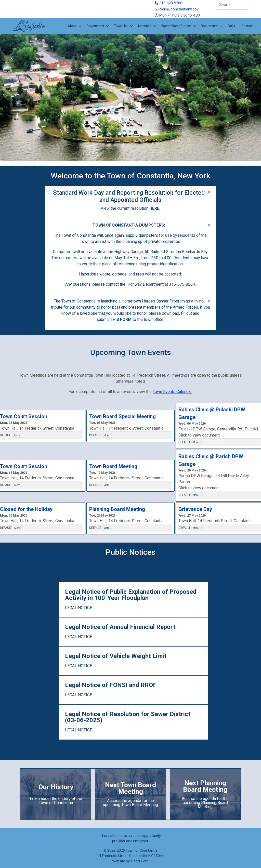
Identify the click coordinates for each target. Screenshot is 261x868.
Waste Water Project (176, 26)
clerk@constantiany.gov (179, 9)
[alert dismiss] (209, 192)
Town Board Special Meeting (122, 416)
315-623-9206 (171, 3)
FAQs (231, 26)
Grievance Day (195, 509)
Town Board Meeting (113, 466)
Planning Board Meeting (117, 509)
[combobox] (232, 5)
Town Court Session (24, 416)
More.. (18, 435)
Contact (247, 26)
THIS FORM (121, 319)
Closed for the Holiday (26, 509)
